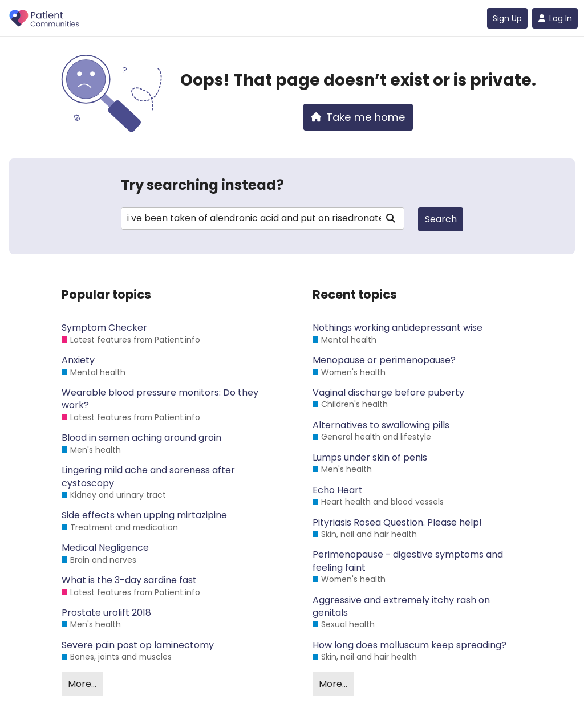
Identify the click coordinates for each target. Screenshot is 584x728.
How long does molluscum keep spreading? (409, 645)
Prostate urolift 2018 (106, 613)
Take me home (358, 117)
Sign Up (507, 18)
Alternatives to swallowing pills (381, 425)
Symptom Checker (104, 328)
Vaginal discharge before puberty (388, 393)
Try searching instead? (202, 185)
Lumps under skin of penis (370, 458)
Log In (555, 18)
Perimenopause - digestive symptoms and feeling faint (408, 561)
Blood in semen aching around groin (141, 438)
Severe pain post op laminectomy (138, 645)
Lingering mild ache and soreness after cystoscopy (148, 477)
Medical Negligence (105, 548)
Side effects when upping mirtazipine (144, 515)
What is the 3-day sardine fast (129, 580)
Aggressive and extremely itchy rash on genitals (401, 607)
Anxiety (78, 360)
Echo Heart (338, 490)
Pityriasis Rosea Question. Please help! (397, 523)
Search (441, 219)
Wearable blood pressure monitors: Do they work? (160, 399)
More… (82, 684)
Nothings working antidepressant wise (398, 328)
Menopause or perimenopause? (384, 360)
